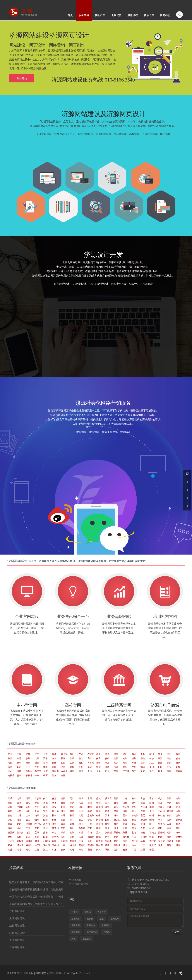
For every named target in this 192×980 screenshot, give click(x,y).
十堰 (63, 815)
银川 (160, 771)
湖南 (28, 850)
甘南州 (73, 841)
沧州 (125, 758)
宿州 (98, 763)
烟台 (169, 758)
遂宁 (116, 815)
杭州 (152, 754)
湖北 (19, 850)
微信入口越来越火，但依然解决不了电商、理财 (36, 882)
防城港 (29, 841)
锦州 (152, 815)
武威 (63, 832)
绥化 (125, 803)
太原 (72, 767)
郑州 (160, 754)
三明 (90, 824)
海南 (81, 850)
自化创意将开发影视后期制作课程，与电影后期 (36, 889)
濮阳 (143, 811)
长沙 (152, 758)
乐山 (160, 767)
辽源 (98, 837)
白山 (45, 837)
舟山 (134, 837)
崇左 (169, 828)
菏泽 (81, 798)
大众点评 (102, 912)
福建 (72, 850)
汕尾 (37, 820)
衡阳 (116, 758)
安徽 (125, 850)
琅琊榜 (90, 919)
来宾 (125, 828)
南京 (54, 758)
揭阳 (10, 803)
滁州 (63, 811)
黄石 (134, 824)
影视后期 (76, 925)
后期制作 (106, 925)
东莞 (19, 758)
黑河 (98, 832)
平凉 (134, 828)
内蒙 (19, 798)
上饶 (143, 798)
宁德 (90, 820)
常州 (10, 767)
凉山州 (100, 807)
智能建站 (76, 932)
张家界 (179, 771)
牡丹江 (117, 820)
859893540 (142, 892)
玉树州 (55, 845)
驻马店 (108, 798)
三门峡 (126, 771)
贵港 (37, 811)
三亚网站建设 (17, 947)
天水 (107, 815)
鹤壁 (125, 832)
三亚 (63, 775)
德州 (54, 763)
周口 (72, 798)
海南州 (29, 845)
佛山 (107, 758)
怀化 (63, 807)
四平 (37, 815)
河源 (19, 820)
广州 (10, 754)
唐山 (81, 758)
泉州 (28, 758)
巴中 (98, 815)
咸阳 (125, 763)
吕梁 (116, 811)
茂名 (28, 803)
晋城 (45, 828)
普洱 (63, 824)
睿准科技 (75, 880)
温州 (125, 754)
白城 (152, 828)
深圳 (81, 754)
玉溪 (28, 828)
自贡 (90, 771)
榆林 (54, 815)
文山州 (161, 811)
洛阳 (10, 763)
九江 (152, 763)
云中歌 (74, 912)
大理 (19, 815)
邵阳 (116, 798)
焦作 (152, 811)
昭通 (160, 803)
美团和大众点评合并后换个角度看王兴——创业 (36, 897)
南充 (37, 763)
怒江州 (135, 841)
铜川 (37, 841)
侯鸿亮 (107, 932)
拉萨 (125, 841)
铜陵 (54, 841)
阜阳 (90, 798)
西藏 (10, 798)
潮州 (152, 820)
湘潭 (107, 767)
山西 (90, 850)
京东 (102, 919)
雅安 (143, 832)
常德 (45, 803)
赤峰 (169, 807)
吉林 (37, 767)
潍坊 (134, 754)
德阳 (143, 767)
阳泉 (19, 837)
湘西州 (47, 824)
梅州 (28, 811)
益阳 (10, 811)
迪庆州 (38, 845)
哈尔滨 (64, 754)
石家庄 (91, 754)
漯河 (54, 824)
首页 (70, 15)
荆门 (72, 820)
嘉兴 (116, 807)
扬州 (19, 767)
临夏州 (11, 832)
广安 (169, 767)
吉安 (37, 807)
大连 (125, 798)
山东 (134, 845)
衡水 (45, 767)
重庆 (54, 754)
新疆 (143, 850)
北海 (134, 832)
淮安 (54, 807)
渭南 (152, 803)
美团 (73, 939)
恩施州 (91, 815)
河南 (178, 845)
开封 (169, 763)
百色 (10, 815)
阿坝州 (20, 841)
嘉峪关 (91, 845)
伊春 (107, 837)
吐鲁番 (100, 841)
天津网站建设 (17, 918)
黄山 (28, 837)
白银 (90, 832)
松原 (63, 820)
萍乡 (45, 832)
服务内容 (84, 15)
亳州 (28, 807)
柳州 (98, 767)
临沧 (125, 824)
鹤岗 (160, 837)
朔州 (72, 832)
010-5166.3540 (140, 884)
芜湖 (116, 771)
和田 (160, 828)
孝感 (134, 763)
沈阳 (37, 758)
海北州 (73, 845)
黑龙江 (153, 845)
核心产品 (100, 15)
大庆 (45, 771)
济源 (81, 841)
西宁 (134, 771)
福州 (134, 758)
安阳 (178, 803)
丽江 (19, 775)
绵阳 (81, 807)
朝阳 (10, 820)
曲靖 (19, 803)
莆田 (81, 771)
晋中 (125, 815)
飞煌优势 (116, 15)
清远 (125, 811)
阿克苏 (161, 824)
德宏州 (91, 837)
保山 (81, 824)
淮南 (10, 828)
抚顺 (90, 828)
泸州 (63, 767)
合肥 (63, 803)
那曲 (10, 845)
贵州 (116, 850)
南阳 (63, 798)
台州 (178, 798)
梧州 (54, 820)
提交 (177, 932)
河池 (45, 815)
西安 (178, 754)
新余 (116, 837)
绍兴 (116, 763)
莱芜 (37, 837)
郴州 (90, 807)
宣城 (72, 824)
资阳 (125, 767)
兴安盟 (108, 832)
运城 (10, 807)
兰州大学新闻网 (79, 884)
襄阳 (90, 803)
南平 (160, 820)
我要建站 (22, 78)
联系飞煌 (149, 15)
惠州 (178, 763)
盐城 (98, 798)
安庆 (143, 803)
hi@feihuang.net (141, 888)
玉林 (107, 803)
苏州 (72, 754)
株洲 (81, 811)
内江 (45, 798)
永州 (169, 803)
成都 (28, 754)
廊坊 (152, 807)
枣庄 (107, 811)
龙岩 (19, 824)
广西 (134, 850)
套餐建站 (91, 925)
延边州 (55, 828)
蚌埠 (178, 767)
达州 (72, 763)
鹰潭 (45, 775)
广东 (54, 850)
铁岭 (125, 820)
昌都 (90, 841)
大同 (81, 815)
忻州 (178, 815)
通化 (19, 828)
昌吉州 (161, 832)
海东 (178, 832)
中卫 (152, 837)
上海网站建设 (17, 940)
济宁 (45, 758)
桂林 (143, 763)
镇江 (19, 771)
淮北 (116, 828)
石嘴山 (47, 841)
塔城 (81, 837)
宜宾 (134, 807)
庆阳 (63, 828)
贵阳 (54, 767)
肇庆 (72, 811)
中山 (10, 771)
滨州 (98, 811)
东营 (143, 828)
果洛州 (117, 845)
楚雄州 (144, 820)
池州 (169, 832)
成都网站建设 (17, 925)
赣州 (10, 758)
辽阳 (37, 832)
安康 (169, 820)
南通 (98, 758)
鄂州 (169, 837)
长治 (72, 815)
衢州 (98, 828)
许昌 (19, 811)
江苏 (10, 850)
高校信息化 (92, 932)
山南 (63, 845)
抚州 (81, 767)
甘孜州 (144, 837)
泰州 (72, 807)
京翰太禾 (115, 919)
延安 (143, 771)
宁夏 (152, 850)
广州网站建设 (17, 911)
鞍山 (134, 811)
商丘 (90, 758)
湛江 (160, 758)
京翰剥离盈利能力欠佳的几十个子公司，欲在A (36, 904)
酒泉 (54, 775)
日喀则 (64, 841)
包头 (98, 771)
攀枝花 (29, 775)
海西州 (170, 841)
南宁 (134, 798)
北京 (37, 754)
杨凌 (107, 845)
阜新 (54, 832)
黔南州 (135, 815)
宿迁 (160, 763)
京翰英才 (76, 919)
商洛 (178, 824)
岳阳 (63, 763)
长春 (63, 758)
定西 (134, 820)
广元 (107, 771)
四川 (98, 850)
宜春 (116, 803)
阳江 (152, 824)
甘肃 (160, 845)
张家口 (161, 807)
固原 (72, 837)
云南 (63, 850)
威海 (72, 771)
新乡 (54, 803)
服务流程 (133, 15)
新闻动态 (165, 15)
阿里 (28, 798)
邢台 (143, 758)
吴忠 (63, 837)
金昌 (178, 841)
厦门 (152, 767)
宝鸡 (116, 767)
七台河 (11, 841)
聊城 (37, 803)
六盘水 (64, 771)
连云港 (144, 807)
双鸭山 (153, 832)
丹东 (116, 824)
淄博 (107, 807)
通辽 (143, 815)
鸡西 (28, 832)
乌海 (143, 841)
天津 (19, 754)
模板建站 (87, 939)
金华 (134, 803)
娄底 (90, 811)
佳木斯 (29, 824)
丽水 (107, 828)
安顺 (37, 828)
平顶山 (20, 807)
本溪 (81, 832)
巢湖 (90, 767)
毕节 (152, 798)
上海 (45, 754)
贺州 (178, 828)
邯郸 (116, 754)
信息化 (88, 912)
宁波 (72, 758)
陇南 (10, 824)
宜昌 (45, 811)
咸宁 (107, 824)
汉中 (28, 815)
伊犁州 (100, 824)
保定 (54, 798)
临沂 (98, 754)
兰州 (134, 767)
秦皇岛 (38, 771)
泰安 (98, 803)
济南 (178, 758)
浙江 (45, 850)
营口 (143, 824)
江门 (28, 767)
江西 (37, 850)
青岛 (143, 754)
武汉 (107, 754)
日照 (107, 820)
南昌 (107, 763)
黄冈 (45, 763)
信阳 (169, 798)
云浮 (169, 824)
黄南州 (82, 845)
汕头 (81, 763)
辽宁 (143, 845)
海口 (152, 771)
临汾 (178, 807)
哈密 (116, 841)
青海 (169, 845)
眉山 (28, 820)
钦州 (169, 815)
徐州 (169, 754)
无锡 (28, 763)
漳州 (45, 807)
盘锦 (10, 837)
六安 (81, 803)
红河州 (126, 807)
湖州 (45, 820)
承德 (178, 811)
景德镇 (117, 832)
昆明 (19, 763)
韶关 (81, 820)
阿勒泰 (108, 841)
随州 (72, 828)
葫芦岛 (179, 820)
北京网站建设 (17, 933)
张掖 (37, 775)
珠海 (169, 771)
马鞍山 (11, 775)
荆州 (72, 803)
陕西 (107, 850)
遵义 (160, 798)
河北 (125, 845)
